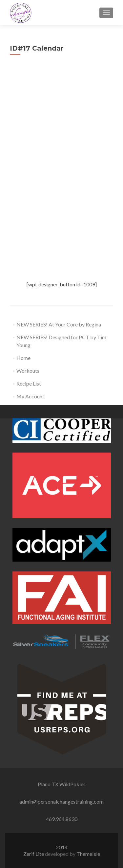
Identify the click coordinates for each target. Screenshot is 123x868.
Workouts (28, 371)
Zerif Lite (34, 854)
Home (23, 358)
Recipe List (29, 383)
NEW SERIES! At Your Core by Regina (59, 324)
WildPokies (72, 784)
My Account (30, 396)
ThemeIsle (88, 854)
